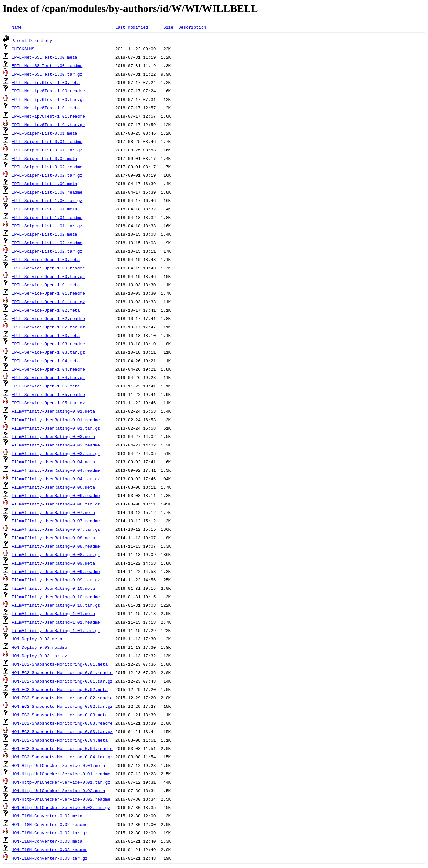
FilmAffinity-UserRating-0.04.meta (53, 462)
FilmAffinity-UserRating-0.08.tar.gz (56, 554)
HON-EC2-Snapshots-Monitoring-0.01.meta (60, 664)
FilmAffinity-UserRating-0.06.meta (53, 487)
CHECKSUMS (23, 49)
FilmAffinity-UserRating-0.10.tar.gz (56, 605)
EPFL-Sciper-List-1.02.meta (45, 234)
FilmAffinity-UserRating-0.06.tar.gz (56, 504)
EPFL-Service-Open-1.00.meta (46, 259)
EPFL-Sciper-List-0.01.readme (47, 141)
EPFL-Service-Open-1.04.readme (48, 369)
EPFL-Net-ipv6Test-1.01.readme (48, 116)
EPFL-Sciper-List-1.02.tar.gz (47, 251)
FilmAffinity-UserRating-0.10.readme (56, 597)
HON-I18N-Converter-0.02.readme (50, 824)
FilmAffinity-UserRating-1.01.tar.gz (56, 630)
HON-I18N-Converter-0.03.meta (47, 841)
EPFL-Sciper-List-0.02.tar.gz (47, 175)
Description (192, 27)
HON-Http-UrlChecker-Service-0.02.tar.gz (61, 807)
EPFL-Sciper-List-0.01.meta (45, 133)
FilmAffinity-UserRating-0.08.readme (56, 546)
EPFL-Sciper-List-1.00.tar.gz (47, 200)
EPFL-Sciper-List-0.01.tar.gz (47, 150)
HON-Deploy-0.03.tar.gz (40, 656)
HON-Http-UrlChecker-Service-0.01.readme (61, 774)
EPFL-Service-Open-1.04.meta (46, 361)
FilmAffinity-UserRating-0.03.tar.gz (56, 453)
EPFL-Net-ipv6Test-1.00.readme (48, 91)
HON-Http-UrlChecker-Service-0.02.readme (61, 799)
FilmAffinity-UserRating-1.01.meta (53, 613)
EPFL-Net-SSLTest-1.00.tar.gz (47, 74)
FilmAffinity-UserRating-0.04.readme (56, 470)
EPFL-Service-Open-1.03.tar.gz (48, 352)
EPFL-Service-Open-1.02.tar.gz (48, 327)
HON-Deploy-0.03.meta (37, 639)
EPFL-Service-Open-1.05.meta (46, 386)
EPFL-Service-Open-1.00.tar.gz (48, 276)
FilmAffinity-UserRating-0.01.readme (56, 420)
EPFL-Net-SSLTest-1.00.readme (47, 65)
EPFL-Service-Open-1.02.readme (48, 318)
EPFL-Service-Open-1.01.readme (48, 293)
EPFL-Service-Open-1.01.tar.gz (48, 302)
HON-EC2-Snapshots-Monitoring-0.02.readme (62, 698)
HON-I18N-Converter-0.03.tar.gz (50, 858)
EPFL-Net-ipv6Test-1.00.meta (46, 82)
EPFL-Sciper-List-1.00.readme (47, 192)
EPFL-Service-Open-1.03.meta (46, 335)
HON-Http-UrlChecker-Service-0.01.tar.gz (61, 782)
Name (17, 27)
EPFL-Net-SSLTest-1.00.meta (45, 57)
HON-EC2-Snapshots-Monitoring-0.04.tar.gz (62, 757)
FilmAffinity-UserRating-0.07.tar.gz (56, 529)
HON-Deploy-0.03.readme (40, 647)
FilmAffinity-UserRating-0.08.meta (53, 538)
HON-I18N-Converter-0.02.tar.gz (50, 833)
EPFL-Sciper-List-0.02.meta (45, 158)
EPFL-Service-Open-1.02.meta (46, 310)
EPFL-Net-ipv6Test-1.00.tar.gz (48, 99)
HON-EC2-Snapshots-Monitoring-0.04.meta (60, 740)
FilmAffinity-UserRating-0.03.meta (53, 436)
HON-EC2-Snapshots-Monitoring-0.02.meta (60, 689)
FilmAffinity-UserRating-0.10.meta (53, 588)
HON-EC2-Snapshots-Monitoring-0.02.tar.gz (62, 706)
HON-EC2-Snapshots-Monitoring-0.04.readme (62, 748)
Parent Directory (32, 40)
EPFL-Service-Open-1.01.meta (46, 285)
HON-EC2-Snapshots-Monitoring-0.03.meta (60, 715)
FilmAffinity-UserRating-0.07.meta (53, 512)
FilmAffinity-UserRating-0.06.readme (56, 495)
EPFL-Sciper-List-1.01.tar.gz (47, 226)
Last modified (132, 27)
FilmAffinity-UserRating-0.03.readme (56, 445)
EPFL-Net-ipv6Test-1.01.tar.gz (48, 125)
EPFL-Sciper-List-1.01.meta (45, 209)
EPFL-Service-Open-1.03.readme (48, 344)
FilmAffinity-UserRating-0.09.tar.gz (56, 580)
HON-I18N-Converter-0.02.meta (47, 816)
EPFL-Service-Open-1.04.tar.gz (48, 377)
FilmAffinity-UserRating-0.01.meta (53, 411)
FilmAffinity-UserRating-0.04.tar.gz (56, 479)
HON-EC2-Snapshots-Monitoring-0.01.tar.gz (62, 681)
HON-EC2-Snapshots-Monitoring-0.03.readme (62, 723)
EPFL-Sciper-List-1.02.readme (47, 243)
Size (168, 27)
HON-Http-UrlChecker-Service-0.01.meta (58, 765)
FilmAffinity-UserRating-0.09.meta (53, 563)
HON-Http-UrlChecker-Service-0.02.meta (58, 791)
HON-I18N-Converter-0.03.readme (50, 850)
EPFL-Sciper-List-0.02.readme (47, 167)
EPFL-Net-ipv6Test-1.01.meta (46, 108)
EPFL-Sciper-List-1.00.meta (45, 184)
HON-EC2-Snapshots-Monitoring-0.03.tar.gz (62, 731)
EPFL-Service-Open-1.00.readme (48, 268)
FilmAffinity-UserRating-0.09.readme (56, 571)
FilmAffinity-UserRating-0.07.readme (56, 521)
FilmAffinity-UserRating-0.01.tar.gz (56, 428)
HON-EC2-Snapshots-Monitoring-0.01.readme (62, 672)
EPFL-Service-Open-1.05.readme (48, 394)
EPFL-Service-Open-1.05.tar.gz (48, 403)
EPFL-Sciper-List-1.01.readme (47, 217)
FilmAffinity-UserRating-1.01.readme (56, 622)
